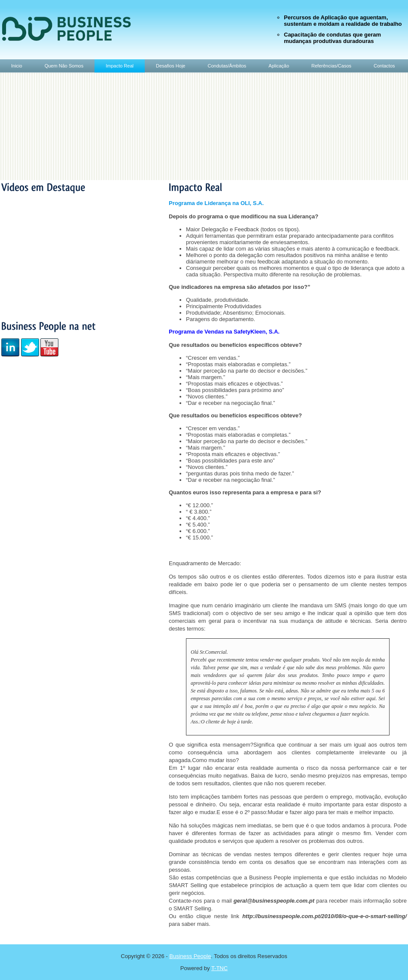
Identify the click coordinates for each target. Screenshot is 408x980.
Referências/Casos (331, 66)
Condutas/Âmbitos (227, 66)
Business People (190, 956)
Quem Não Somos (64, 66)
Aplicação (279, 66)
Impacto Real (120, 66)
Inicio (17, 66)
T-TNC (219, 968)
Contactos (384, 66)
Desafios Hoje (171, 66)
